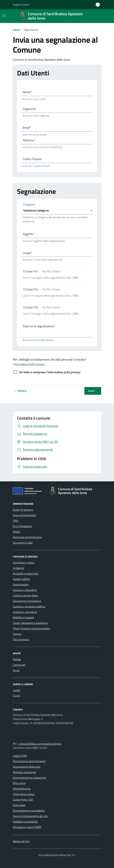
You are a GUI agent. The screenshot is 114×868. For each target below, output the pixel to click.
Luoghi (17, 690)
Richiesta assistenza (24, 772)
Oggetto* (28, 234)
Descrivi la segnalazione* (39, 326)
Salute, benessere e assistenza (30, 623)
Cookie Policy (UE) (23, 800)
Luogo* (27, 253)
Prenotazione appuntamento (29, 761)
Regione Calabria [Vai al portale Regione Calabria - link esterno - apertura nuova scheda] (21, 5)
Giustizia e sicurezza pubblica (29, 606)
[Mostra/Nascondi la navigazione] (4, 16)
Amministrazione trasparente (29, 778)
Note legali (19, 805)
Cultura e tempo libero (25, 595)
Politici (17, 532)
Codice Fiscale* (33, 159)
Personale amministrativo (27, 537)
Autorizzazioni (21, 584)
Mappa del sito (21, 841)
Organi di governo (23, 510)
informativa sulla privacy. (29, 364)
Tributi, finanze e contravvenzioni (31, 628)
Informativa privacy (24, 794)
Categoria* (29, 205)
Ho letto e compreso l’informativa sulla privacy (50, 372)
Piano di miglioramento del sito (30, 816)
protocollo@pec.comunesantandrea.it (40, 744)
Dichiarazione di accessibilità (29, 811)
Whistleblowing (22, 789)
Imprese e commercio (25, 612)
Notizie (17, 659)
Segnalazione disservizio (27, 767)
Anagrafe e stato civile (26, 573)
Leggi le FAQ (20, 756)
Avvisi (16, 670)
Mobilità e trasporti (24, 617)
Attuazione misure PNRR (27, 827)
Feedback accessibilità (25, 822)
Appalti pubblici (21, 579)
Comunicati (19, 665)
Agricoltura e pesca (24, 562)
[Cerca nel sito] (97, 16)
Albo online (19, 783)
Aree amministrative (24, 515)
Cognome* (30, 109)
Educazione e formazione (27, 601)
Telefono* (29, 140)
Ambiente (18, 568)
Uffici (16, 521)
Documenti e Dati (23, 543)
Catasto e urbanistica (25, 590)
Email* (27, 128)
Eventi (17, 696)
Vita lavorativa (21, 639)
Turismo (17, 634)
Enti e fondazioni (22, 526)
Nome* (27, 92)
